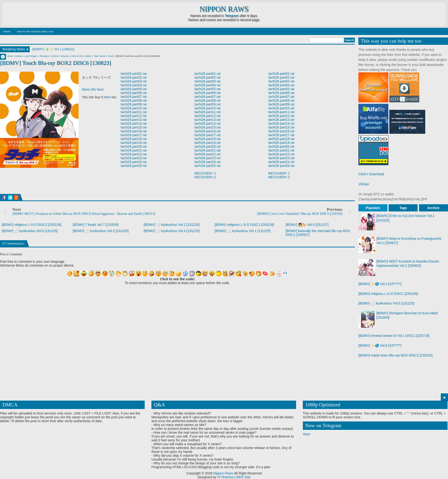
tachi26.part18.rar (134, 139)
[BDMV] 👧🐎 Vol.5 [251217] (307, 225)
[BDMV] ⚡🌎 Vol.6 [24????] (380, 345)
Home (7, 31)
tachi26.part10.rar (134, 108)
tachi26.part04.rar (134, 85)
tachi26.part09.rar (134, 104)
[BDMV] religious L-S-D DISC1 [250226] (244, 225)
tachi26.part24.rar (134, 162)
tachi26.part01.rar (134, 74)
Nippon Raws (224, 9)
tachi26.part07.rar (134, 97)
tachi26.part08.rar (134, 100)
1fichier (364, 184)
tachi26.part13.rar (134, 120)
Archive (434, 208)
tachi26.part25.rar (134, 166)
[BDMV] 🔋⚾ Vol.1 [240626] (53, 49)
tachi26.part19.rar (134, 143)
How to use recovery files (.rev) (35, 31)
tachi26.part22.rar (134, 154)
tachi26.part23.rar (134, 158)
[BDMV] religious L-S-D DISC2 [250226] (31, 225)
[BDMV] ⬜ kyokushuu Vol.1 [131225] (243, 231)
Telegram (232, 16)
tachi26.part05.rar (134, 89)
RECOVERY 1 (205, 173)
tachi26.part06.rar (134, 93)
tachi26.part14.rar (134, 123)
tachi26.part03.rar (134, 81)
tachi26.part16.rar (134, 131)
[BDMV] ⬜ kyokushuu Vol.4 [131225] (172, 231)
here (107, 97)
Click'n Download (371, 174)
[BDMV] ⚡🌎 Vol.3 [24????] (380, 284)
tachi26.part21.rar (134, 150)
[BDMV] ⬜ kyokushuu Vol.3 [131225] (101, 231)
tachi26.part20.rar (134, 146)
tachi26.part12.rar (134, 116)
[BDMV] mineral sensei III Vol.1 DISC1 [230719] (394, 336)
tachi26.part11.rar (134, 112)
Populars (373, 208)
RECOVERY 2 (205, 177)
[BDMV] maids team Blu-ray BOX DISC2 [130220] (396, 355)
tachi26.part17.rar (134, 135)
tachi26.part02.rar (134, 77)
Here (306, 434)
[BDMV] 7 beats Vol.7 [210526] (96, 225)
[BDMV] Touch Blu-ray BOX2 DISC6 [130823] (56, 63)
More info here (93, 89)
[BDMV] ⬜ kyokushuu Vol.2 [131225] (172, 225)
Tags (403, 208)
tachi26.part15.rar (134, 127)
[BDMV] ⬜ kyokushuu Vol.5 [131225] (30, 231)
